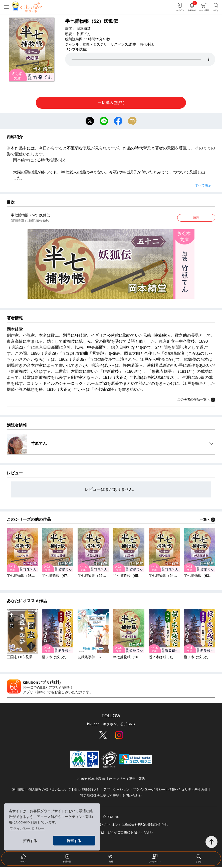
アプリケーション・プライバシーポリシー (134, 791)
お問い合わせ (132, 797)
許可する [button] (74, 841)
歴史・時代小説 (141, 44)
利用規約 (19, 791)
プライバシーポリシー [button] (27, 828)
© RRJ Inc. (111, 818)
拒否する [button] (30, 841)
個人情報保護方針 (87, 791)
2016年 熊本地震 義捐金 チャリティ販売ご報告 (111, 780)
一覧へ (208, 521)
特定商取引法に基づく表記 (100, 797)
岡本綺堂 (84, 29)
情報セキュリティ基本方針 (188, 791)
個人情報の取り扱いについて (50, 791)
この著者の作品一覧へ (196, 401)
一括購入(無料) (111, 103)
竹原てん (84, 34)
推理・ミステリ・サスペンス (105, 44)
